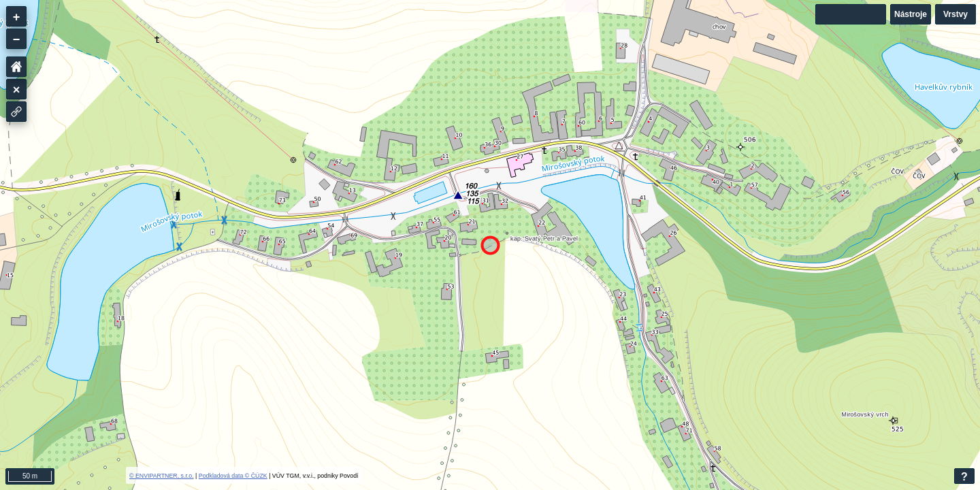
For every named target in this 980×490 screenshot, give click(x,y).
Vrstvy (955, 14)
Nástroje (911, 14)
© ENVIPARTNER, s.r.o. (162, 476)
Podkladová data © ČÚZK (233, 476)
